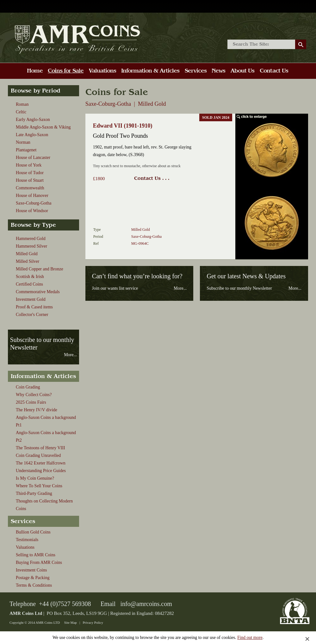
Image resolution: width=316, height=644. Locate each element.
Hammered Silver (31, 246)
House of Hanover (32, 196)
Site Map (71, 622)
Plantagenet (26, 150)
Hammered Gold (31, 239)
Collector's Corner (32, 315)
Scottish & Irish (30, 277)
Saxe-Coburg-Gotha (34, 203)
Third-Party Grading (34, 493)
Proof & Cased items (34, 307)
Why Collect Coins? (34, 395)
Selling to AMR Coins (36, 555)
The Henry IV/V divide (37, 410)
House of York (29, 165)
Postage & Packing (33, 578)
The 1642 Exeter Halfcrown (41, 463)
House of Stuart (30, 180)
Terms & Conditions (34, 585)
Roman (22, 104)
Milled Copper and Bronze (40, 269)
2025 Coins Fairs (31, 402)
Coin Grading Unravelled (38, 455)
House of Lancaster (33, 158)
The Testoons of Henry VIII (40, 448)
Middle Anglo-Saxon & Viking (43, 127)
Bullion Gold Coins (33, 532)
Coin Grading (28, 387)
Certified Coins (29, 284)
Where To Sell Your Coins (39, 486)
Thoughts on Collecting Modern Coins (44, 505)
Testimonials (27, 540)
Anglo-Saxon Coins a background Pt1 (46, 421)
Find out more (250, 638)
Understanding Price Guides (41, 471)
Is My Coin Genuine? (35, 478)
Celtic (21, 112)
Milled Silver (28, 261)
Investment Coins (31, 570)
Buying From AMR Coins (39, 562)
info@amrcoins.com (146, 604)
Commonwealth (30, 188)
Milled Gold (27, 254)
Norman (23, 142)
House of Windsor (32, 211)
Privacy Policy (93, 622)
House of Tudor (30, 173)
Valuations (25, 547)
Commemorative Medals (38, 292)
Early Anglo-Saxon (33, 120)
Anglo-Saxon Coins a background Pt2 (46, 436)
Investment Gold (31, 299)
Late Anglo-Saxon (32, 135)
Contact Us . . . (152, 178)
